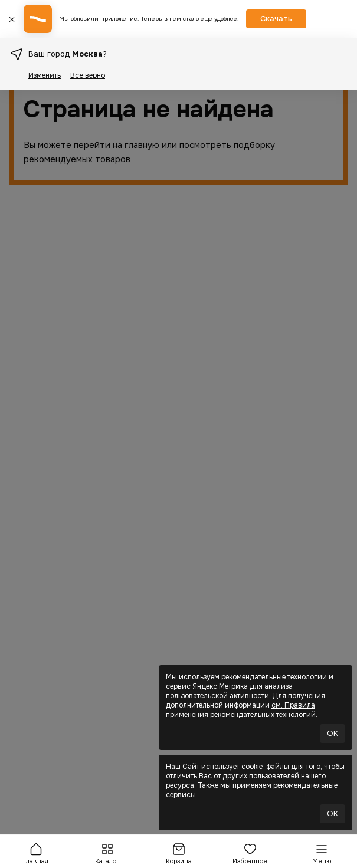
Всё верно (88, 75)
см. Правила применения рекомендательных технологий (241, 710)
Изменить (45, 75)
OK (333, 733)
